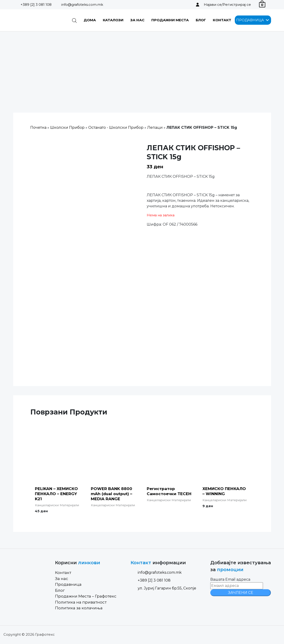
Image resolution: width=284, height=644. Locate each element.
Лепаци (155, 127)
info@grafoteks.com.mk (82, 5)
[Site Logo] (37, 20)
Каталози (113, 20)
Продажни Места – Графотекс (86, 596)
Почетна (38, 127)
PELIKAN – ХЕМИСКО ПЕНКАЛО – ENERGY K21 (56, 494)
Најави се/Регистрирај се (227, 5)
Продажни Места (170, 20)
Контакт (222, 20)
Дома (90, 20)
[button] (250, 20)
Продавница (68, 584)
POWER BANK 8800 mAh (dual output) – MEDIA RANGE (111, 494)
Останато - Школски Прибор (116, 127)
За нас (137, 20)
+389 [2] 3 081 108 (36, 5)
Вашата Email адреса (230, 579)
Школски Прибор (67, 127)
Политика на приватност (81, 602)
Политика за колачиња (79, 608)
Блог (201, 20)
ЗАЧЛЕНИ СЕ (241, 593)
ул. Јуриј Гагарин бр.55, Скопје (163, 588)
